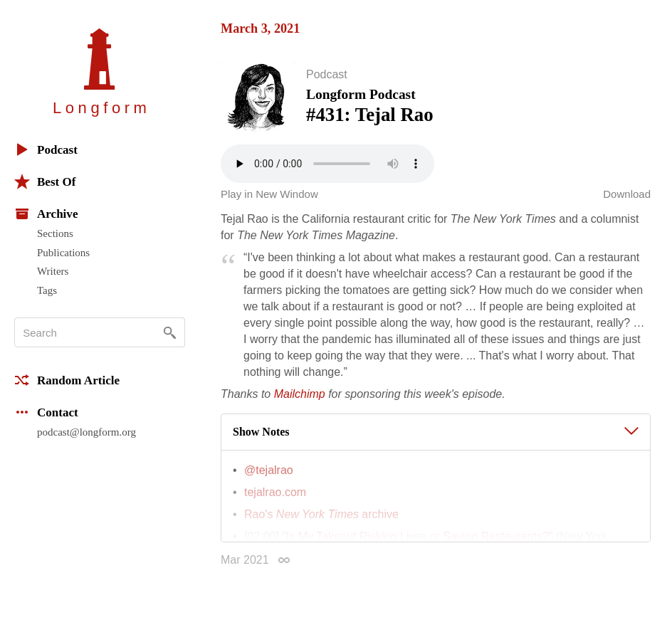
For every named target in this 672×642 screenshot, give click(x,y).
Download (627, 197)
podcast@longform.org (86, 432)
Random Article (67, 380)
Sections (55, 233)
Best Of (45, 181)
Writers (53, 271)
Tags (47, 290)
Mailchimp (300, 397)
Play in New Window (269, 197)
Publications (63, 253)
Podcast (46, 149)
